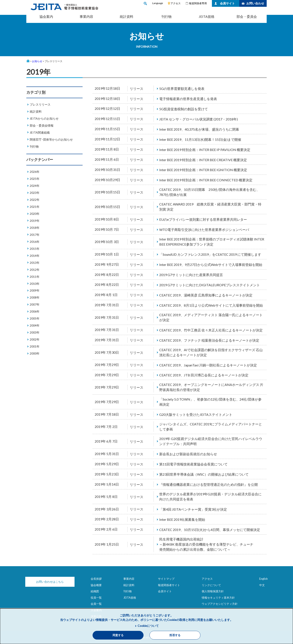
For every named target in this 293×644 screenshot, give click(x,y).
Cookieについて (148, 626)
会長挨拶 (96, 579)
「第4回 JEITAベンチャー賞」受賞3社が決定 (193, 509)
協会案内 (46, 16)
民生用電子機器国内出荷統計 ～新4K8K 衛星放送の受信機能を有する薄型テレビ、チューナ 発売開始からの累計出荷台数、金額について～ (206, 544)
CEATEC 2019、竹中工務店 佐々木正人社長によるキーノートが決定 (211, 330)
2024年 (35, 186)
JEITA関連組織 (40, 132)
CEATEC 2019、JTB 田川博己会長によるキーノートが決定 (204, 375)
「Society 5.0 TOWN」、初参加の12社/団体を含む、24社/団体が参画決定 (210, 402)
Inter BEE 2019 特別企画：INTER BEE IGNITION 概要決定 (203, 170)
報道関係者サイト (169, 585)
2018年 (35, 228)
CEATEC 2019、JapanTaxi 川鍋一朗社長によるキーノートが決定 (208, 365)
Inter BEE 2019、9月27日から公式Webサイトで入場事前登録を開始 (211, 265)
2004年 (35, 325)
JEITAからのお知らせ (44, 118)
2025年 (35, 179)
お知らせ (37, 61)
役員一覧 (96, 598)
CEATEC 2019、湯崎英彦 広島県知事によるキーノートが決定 (206, 295)
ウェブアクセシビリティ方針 (220, 604)
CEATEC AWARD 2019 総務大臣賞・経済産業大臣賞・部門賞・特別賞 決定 (210, 207)
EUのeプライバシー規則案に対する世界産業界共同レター (203, 219)
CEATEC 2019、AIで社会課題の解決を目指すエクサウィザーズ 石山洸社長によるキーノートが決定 (211, 352)
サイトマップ (166, 579)
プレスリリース (40, 104)
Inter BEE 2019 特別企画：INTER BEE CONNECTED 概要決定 (206, 180)
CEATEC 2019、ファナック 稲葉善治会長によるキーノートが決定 (209, 340)
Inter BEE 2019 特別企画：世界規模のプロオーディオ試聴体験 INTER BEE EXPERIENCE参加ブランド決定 (212, 242)
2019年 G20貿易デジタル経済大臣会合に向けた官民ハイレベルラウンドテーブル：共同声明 (211, 441)
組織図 (95, 591)
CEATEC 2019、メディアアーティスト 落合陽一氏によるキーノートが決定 (211, 317)
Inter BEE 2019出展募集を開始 (182, 519)
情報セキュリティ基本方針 (218, 598)
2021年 (35, 207)
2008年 (35, 297)
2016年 (35, 242)
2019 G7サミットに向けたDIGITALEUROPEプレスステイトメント (210, 285)
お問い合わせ (255, 3)
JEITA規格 (207, 16)
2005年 (35, 318)
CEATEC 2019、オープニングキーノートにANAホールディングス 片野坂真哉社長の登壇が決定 (211, 387)
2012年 (35, 270)
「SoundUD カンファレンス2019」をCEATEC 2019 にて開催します (210, 254)
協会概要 (96, 585)
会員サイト (227, 3)
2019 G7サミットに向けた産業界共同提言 (191, 275)
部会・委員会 (247, 16)
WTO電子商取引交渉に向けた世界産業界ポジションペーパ (204, 230)
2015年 (35, 249)
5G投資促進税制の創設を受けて (184, 109)
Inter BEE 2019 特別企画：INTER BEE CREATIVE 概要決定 (203, 160)
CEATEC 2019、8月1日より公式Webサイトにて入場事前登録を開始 (211, 305)
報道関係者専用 (198, 3)
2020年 (35, 214)
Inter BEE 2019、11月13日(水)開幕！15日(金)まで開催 (200, 139)
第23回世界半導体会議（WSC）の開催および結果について (204, 474)
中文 (262, 585)
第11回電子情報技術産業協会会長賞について (193, 464)
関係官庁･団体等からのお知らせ (51, 139)
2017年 (35, 235)
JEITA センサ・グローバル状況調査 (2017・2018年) (199, 119)
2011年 (35, 277)
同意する (118, 635)
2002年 (35, 339)
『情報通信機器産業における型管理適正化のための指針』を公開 (208, 484)
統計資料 (127, 16)
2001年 (35, 346)
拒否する (175, 635)
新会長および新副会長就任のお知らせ (188, 454)
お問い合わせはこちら (48, 582)
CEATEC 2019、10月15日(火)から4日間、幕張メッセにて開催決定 (210, 530)
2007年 (35, 304)
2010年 (35, 284)
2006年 (35, 311)
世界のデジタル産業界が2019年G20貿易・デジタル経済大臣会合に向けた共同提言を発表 (210, 497)
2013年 (35, 263)
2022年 (35, 200)
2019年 (35, 221)
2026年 (35, 172)
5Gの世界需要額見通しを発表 (182, 89)
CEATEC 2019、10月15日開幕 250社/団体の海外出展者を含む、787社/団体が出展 (209, 192)
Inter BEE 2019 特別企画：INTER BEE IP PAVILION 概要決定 (205, 150)
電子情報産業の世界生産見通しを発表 (188, 99)
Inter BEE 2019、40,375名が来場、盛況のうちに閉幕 (199, 129)
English (263, 579)
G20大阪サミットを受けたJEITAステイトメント (196, 414)
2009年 (35, 290)
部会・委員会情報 (42, 125)
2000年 (35, 353)
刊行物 (166, 16)
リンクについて (211, 585)
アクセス (176, 3)
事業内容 (86, 16)
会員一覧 (96, 604)
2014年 (35, 256)
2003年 (35, 332)
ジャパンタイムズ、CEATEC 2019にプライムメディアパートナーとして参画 (211, 427)
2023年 (35, 193)
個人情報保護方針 (213, 591)
